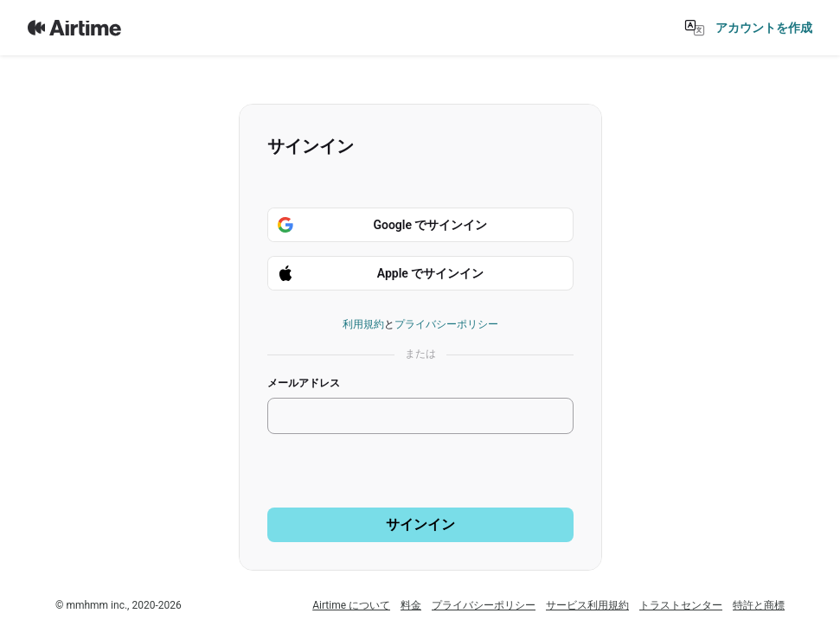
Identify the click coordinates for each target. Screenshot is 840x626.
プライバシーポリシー (446, 324)
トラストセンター (681, 605)
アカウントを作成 (764, 28)
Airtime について (351, 605)
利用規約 (363, 324)
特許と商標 (759, 605)
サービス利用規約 (587, 605)
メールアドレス (304, 383)
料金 (411, 605)
